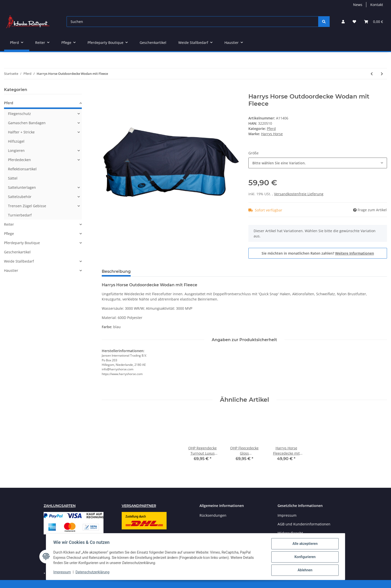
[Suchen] (193, 22)
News (358, 5)
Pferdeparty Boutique (22, 243)
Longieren (16, 150)
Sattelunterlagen (22, 187)
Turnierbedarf (20, 215)
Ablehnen (304, 570)
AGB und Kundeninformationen (304, 524)
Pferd (271, 129)
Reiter (9, 224)
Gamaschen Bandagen (27, 123)
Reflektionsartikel (22, 169)
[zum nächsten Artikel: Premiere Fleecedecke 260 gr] (382, 74)
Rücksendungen (213, 515)
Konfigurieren (304, 557)
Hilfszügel (16, 141)
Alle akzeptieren (304, 544)
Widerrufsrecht (290, 533)
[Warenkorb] (374, 22)
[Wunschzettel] (354, 22)
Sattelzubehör (20, 197)
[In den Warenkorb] (106, 90)
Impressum (287, 515)
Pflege (9, 234)
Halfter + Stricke (21, 132)
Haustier (11, 270)
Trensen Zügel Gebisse (27, 206)
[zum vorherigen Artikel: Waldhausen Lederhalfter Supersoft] (372, 74)
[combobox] (318, 163)
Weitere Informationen (355, 253)
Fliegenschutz (19, 114)
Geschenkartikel (17, 252)
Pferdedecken (19, 160)
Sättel (13, 178)
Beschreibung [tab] (116, 271)
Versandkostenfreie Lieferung (299, 194)
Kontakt (377, 5)
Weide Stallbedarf (19, 261)
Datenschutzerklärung (93, 573)
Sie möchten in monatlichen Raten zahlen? (318, 253)
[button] (343, 22)
